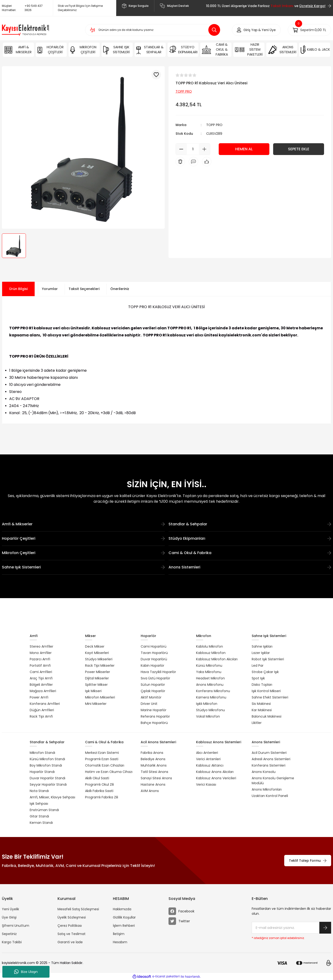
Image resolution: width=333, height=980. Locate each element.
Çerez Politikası (70, 926)
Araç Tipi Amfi (41, 678)
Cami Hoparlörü (154, 646)
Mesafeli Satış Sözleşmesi (78, 909)
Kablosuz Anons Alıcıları (215, 772)
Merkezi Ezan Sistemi (102, 753)
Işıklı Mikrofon (207, 704)
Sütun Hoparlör (153, 685)
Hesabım (120, 942)
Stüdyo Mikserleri (99, 659)
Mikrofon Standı (42, 753)
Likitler (257, 723)
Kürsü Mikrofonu (209, 666)
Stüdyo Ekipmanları (250, 538)
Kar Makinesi (262, 710)
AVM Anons (150, 791)
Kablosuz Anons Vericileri (216, 778)
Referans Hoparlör (155, 716)
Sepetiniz (9, 934)
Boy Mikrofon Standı (46, 765)
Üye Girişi (9, 917)
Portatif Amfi (40, 666)
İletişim (119, 934)
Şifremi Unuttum (16, 926)
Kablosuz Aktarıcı (210, 765)
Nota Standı (39, 791)
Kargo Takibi (12, 942)
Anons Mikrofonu (210, 685)
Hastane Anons (153, 784)
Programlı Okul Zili (99, 784)
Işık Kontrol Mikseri (266, 691)
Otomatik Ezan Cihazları (105, 765)
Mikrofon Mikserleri (100, 697)
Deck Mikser (95, 646)
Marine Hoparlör (154, 710)
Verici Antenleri (208, 759)
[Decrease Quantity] (181, 149)
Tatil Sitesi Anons (154, 772)
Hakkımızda (122, 909)
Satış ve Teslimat (72, 934)
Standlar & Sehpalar (250, 524)
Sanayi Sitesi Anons (156, 778)
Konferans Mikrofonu (213, 691)
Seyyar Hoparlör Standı (48, 784)
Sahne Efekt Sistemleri (270, 697)
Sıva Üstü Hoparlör (155, 678)
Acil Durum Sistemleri (269, 753)
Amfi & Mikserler (83, 524)
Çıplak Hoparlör (153, 691)
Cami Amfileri (41, 672)
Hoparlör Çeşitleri (83, 538)
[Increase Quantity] (204, 149)
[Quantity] (193, 149)
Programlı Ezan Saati (102, 759)
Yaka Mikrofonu (209, 672)
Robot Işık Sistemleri (268, 659)
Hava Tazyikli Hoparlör (158, 672)
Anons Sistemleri (250, 567)
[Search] (153, 30)
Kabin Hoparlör (152, 666)
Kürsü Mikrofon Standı (47, 759)
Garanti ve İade (70, 942)
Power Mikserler (98, 672)
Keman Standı (41, 823)
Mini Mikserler (96, 704)
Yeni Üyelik (10, 909)
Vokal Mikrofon (208, 716)
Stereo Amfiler (41, 646)
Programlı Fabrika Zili (102, 797)
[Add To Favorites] (156, 75)
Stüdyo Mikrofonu (210, 710)
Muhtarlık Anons (154, 765)
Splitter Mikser (96, 685)
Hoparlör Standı (42, 772)
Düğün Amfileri (42, 710)
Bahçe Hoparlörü (154, 723)
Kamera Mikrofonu (211, 697)
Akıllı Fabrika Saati (99, 791)
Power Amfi (39, 697)
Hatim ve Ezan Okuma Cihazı (109, 772)
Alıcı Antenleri (207, 753)
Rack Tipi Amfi (41, 716)
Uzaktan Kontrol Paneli (270, 796)
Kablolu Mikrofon (210, 646)
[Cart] (309, 30)
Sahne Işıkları (262, 646)
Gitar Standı (39, 816)
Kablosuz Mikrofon (211, 653)
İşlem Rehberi (124, 926)
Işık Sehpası (39, 804)
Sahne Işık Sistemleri (83, 567)
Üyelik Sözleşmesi (72, 917)
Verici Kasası (206, 784)
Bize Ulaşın (26, 972)
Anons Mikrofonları (267, 789)
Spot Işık (258, 678)
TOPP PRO (214, 125)
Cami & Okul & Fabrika (250, 553)
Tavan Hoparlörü (154, 653)
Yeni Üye (269, 30)
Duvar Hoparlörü (154, 659)
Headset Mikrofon (210, 678)
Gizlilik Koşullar (124, 917)
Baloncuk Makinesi (267, 716)
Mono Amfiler (41, 653)
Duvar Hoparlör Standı (47, 778)
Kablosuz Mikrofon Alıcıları (217, 659)
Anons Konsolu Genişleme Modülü (273, 781)
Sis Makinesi (261, 704)
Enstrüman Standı (44, 810)
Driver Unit (149, 704)
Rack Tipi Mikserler (100, 666)
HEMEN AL (244, 149)
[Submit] (325, 928)
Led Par (258, 666)
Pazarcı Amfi (40, 659)
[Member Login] (251, 30)
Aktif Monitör (151, 697)
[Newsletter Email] (291, 928)
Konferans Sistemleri (269, 765)
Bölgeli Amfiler (41, 685)
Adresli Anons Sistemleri (271, 759)
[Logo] (25, 30)
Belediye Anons (153, 759)
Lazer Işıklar (261, 653)
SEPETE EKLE (299, 149)
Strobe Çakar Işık (265, 672)
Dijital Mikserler (97, 678)
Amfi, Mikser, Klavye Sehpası (52, 797)
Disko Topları (262, 685)
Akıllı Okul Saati (97, 778)
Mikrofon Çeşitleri (83, 553)
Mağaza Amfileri (43, 691)
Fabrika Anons (152, 753)
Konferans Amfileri (45, 704)
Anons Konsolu (264, 772)
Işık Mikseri (93, 691)
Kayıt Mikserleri (97, 653)
